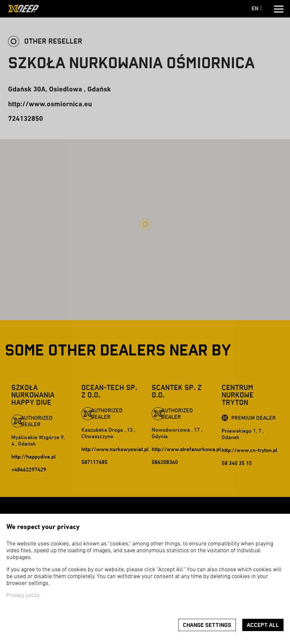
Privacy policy (23, 596)
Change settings (207, 625)
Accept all (263, 625)
